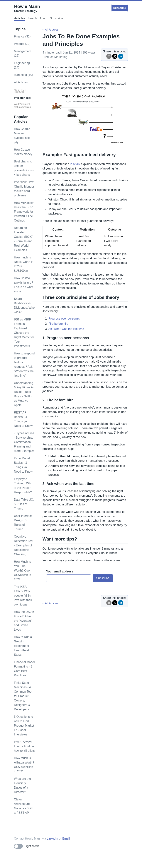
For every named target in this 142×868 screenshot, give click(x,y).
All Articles (21, 82)
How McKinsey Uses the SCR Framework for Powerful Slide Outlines (24, 212)
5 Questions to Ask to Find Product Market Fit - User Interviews (24, 726)
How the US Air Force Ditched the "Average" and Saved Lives (24, 621)
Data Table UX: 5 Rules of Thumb (24, 504)
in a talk (75, 164)
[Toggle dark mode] (27, 846)
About (43, 18)
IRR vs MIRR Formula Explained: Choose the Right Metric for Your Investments (24, 333)
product (48, 57)
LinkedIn (52, 839)
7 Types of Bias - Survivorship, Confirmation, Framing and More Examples (24, 442)
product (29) (22, 44)
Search (32, 18)
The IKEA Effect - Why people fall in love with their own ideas (23, 596)
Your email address (60, 571)
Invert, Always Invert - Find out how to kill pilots (24, 746)
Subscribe (120, 8)
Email (66, 839)
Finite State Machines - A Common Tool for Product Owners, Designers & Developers (23, 696)
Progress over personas (64, 319)
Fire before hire (59, 324)
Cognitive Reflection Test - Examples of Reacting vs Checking (24, 545)
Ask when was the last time (66, 329)
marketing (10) (23, 75)
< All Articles (51, 30)
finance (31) (22, 36)
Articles (20, 18)
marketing (61, 57)
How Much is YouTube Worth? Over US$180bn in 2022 (22, 571)
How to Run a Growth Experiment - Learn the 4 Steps (23, 646)
